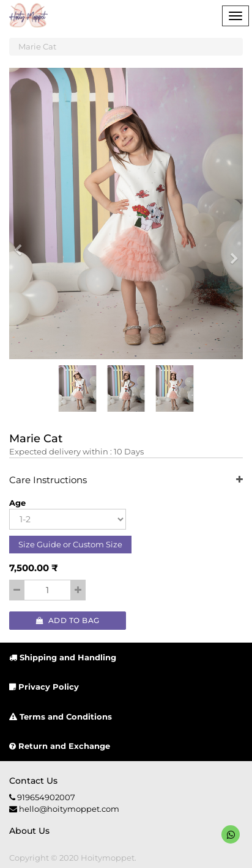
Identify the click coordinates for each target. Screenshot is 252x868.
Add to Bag (68, 620)
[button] (22, 244)
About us (29, 831)
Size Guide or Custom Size (70, 544)
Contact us (33, 781)
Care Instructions (126, 480)
